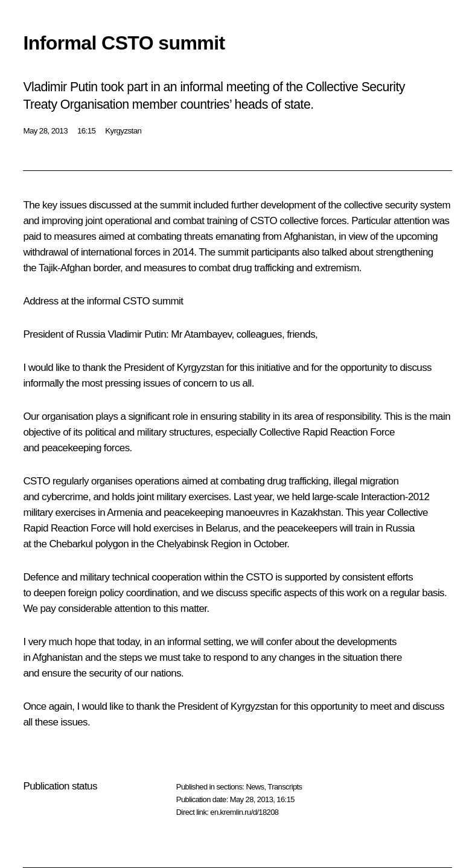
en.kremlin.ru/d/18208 (244, 812)
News (255, 787)
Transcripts (285, 787)
